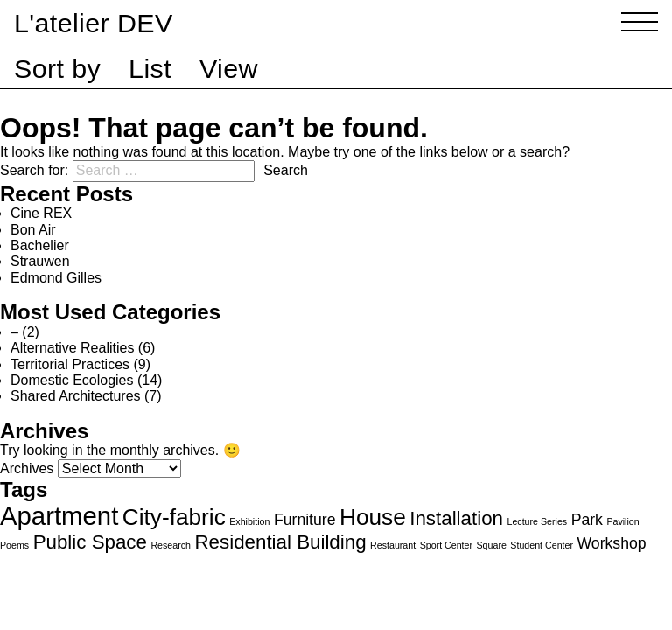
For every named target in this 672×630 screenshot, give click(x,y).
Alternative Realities (72, 348)
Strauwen (40, 261)
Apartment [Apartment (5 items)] (59, 516)
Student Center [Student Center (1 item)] (542, 545)
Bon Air (33, 230)
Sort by (57, 68)
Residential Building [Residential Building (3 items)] (280, 542)
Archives (27, 469)
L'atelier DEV (94, 23)
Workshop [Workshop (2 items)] (611, 543)
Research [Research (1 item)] (171, 545)
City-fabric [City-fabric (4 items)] (174, 517)
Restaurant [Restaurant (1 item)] (393, 545)
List (150, 68)
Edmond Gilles (56, 278)
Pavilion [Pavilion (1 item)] (623, 521)
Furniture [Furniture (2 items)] (305, 520)
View (229, 68)
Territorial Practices (70, 364)
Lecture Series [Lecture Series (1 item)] (537, 521)
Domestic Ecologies (72, 380)
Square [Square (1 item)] (492, 545)
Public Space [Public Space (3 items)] (90, 542)
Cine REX (41, 213)
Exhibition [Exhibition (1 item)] (249, 521)
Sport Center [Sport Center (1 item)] (446, 545)
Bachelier (40, 245)
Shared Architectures (76, 396)
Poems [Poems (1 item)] (14, 545)
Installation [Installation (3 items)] (456, 518)
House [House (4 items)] (373, 517)
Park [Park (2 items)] (587, 520)
